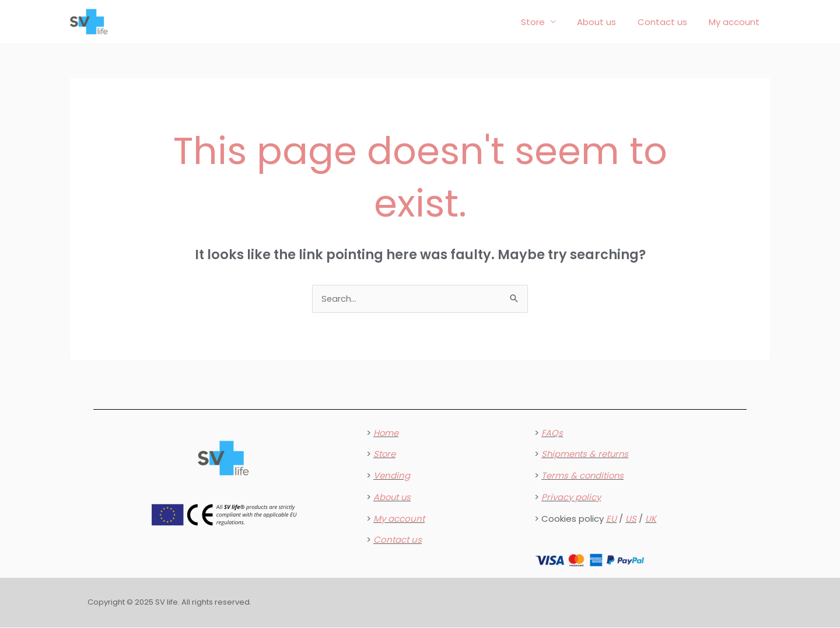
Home (386, 433)
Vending (392, 476)
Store (546, 22)
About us (606, 22)
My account (736, 22)
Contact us (668, 22)
